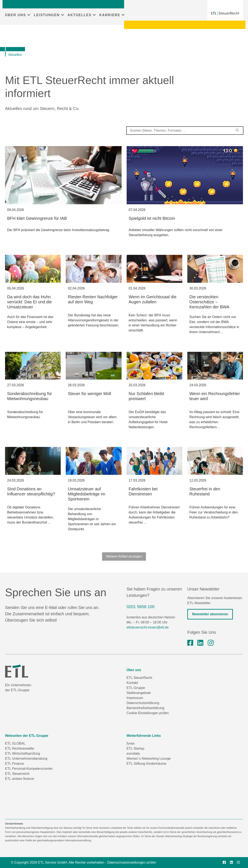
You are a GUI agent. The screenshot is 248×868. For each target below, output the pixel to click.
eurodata (133, 753)
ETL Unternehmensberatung (26, 759)
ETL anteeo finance (20, 779)
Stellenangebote (139, 693)
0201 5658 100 (141, 607)
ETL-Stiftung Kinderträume (146, 764)
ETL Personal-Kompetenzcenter (29, 769)
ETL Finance (14, 764)
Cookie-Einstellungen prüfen (148, 713)
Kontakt (132, 683)
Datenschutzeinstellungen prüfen (132, 862)
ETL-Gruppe (136, 688)
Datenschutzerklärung (143, 703)
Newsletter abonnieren (210, 614)
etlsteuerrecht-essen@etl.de (148, 627)
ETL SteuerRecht (139, 678)
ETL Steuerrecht (17, 774)
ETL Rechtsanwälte (20, 748)
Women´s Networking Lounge (149, 759)
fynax (131, 743)
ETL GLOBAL (15, 743)
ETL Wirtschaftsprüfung (23, 753)
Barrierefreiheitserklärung (146, 708)
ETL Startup (136, 748)
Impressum (135, 698)
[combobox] (185, 131)
